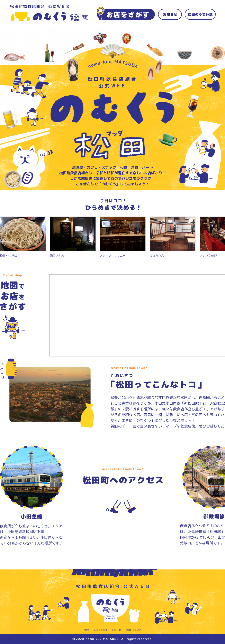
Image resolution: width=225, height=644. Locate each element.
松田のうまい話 (133, 630)
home (87, 630)
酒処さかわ (57, 256)
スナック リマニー (113, 256)
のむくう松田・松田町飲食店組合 (49, 13)
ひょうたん (157, 256)
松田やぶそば (9, 256)
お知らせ (117, 630)
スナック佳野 (208, 256)
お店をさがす (101, 630)
